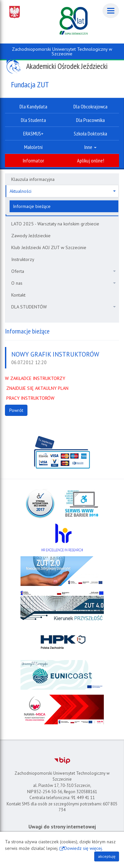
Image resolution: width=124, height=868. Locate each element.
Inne (90, 147)
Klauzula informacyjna (33, 179)
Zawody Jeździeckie (31, 236)
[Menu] (111, 11)
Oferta (63, 271)
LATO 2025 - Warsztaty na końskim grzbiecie (55, 224)
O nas (63, 283)
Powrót (16, 410)
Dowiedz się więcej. (83, 848)
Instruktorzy (23, 259)
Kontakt (18, 295)
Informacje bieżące (32, 206)
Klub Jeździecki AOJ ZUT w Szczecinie (49, 247)
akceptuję (107, 856)
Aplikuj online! (91, 160)
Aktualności (63, 191)
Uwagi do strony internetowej (62, 827)
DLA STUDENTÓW (63, 307)
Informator (33, 160)
